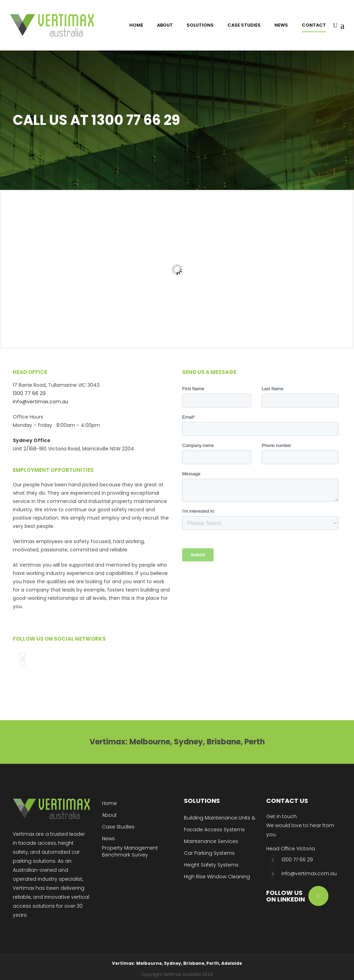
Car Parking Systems (209, 853)
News (108, 839)
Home (109, 803)
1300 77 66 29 (29, 393)
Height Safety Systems (211, 865)
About (109, 815)
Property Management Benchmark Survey (130, 851)
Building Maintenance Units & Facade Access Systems (220, 824)
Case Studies (118, 827)
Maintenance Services (211, 841)
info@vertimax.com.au (40, 402)
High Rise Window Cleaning (217, 877)
